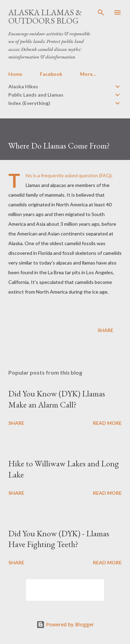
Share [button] (105, 330)
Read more (107, 423)
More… (88, 74)
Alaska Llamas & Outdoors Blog (45, 16)
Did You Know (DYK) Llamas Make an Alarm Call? (57, 399)
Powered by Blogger (65, 624)
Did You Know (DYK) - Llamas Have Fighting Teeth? (59, 539)
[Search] (101, 12)
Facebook (51, 74)
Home (15, 74)
